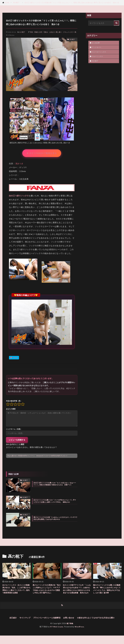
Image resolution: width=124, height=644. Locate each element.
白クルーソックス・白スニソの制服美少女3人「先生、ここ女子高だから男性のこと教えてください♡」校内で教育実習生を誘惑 (16, 591)
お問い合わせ (93, 622)
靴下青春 (70, 632)
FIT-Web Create (56, 635)
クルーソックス (97, 56)
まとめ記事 (96, 43)
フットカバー (97, 47)
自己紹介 (28, 622)
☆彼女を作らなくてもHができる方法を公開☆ (62, 626)
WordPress (80, 635)
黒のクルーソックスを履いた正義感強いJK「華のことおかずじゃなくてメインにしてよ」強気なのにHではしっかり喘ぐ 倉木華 (107, 591)
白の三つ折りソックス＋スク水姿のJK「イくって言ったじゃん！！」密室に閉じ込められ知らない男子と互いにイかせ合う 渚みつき (72, 3)
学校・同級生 (34, 32)
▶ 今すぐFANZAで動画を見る (42, 153)
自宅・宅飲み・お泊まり (47, 32)
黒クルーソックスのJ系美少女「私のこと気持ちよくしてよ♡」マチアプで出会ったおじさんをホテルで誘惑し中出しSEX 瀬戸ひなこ (46, 591)
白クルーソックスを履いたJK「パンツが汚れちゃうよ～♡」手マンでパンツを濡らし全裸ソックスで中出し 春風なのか (55, 501)
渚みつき (19, 164)
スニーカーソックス (99, 52)
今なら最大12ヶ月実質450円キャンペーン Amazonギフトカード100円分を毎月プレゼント (37, 456)
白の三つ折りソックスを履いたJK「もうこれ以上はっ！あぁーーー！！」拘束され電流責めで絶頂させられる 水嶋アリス (55, 484)
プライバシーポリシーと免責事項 (68, 622)
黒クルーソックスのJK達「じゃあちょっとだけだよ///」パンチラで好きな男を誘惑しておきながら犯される (55, 518)
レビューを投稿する (17, 440)
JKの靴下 (17, 3)
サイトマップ (42, 622)
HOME (7, 3)
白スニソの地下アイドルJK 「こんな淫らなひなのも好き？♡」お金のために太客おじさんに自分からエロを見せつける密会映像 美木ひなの (76, 591)
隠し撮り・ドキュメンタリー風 (66, 32)
